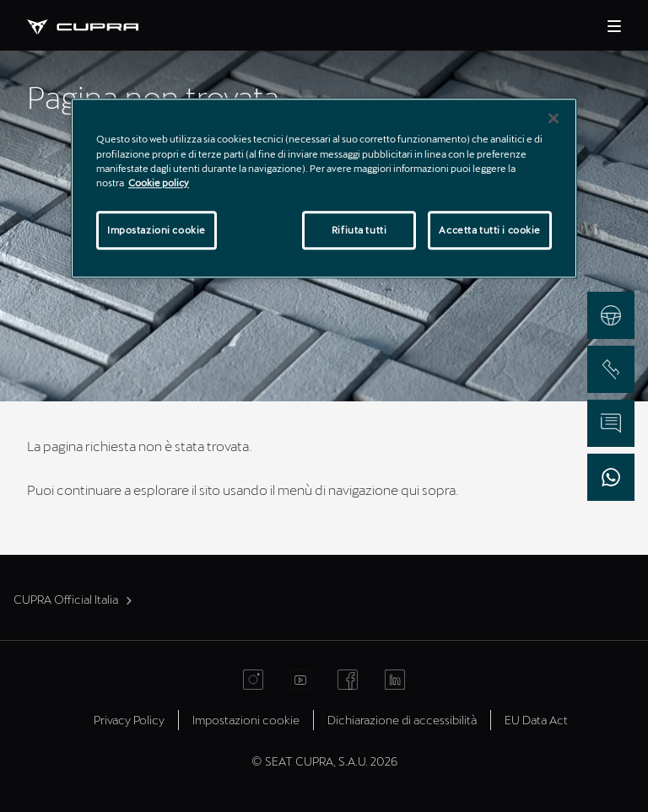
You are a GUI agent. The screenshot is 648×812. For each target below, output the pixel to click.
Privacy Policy (129, 720)
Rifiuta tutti (359, 230)
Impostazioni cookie (246, 720)
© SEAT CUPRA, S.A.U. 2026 (324, 761)
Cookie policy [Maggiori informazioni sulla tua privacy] (159, 183)
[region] (324, 188)
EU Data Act (536, 720)
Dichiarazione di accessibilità (402, 720)
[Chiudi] (553, 119)
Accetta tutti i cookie (490, 230)
